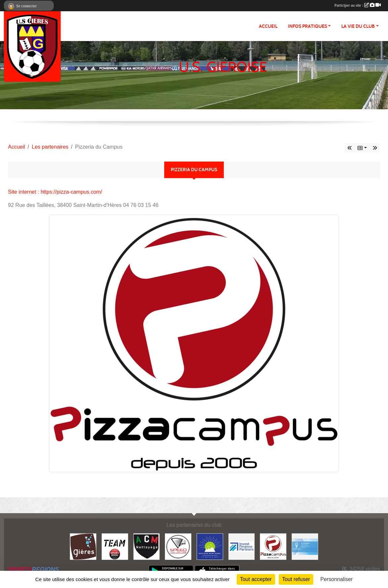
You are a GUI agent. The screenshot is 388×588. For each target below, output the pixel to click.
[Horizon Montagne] (210, 546)
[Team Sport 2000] (115, 546)
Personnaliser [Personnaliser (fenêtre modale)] (337, 579)
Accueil (268, 26)
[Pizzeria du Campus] (273, 546)
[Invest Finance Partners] (242, 546)
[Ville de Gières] (83, 546)
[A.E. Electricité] (305, 546)
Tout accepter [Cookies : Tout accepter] (256, 579)
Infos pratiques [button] (308, 26)
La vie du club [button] (358, 26)
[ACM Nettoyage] (147, 546)
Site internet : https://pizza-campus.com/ (55, 192)
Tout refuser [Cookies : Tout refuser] (296, 579)
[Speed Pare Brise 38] (178, 546)
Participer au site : (358, 5)
